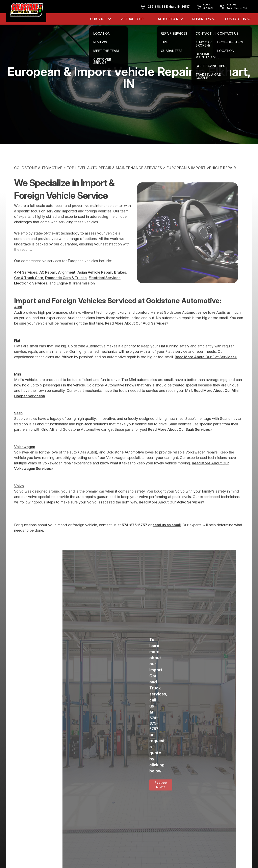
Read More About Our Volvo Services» (172, 512)
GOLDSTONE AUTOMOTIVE (38, 177)
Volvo (19, 495)
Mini (18, 384)
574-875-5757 (134, 534)
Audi (18, 317)
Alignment (67, 282)
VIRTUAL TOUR (132, 19)
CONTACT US (235, 19)
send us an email (167, 534)
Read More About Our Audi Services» (137, 333)
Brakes (120, 282)
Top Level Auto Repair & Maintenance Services (114, 177)
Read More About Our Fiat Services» (206, 366)
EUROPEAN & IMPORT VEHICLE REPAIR (201, 177)
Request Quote (161, 794)
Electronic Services (31, 293)
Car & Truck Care (29, 287)
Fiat (17, 350)
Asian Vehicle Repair (95, 282)
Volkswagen (25, 456)
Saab (18, 423)
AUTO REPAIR (168, 19)
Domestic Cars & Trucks (66, 287)
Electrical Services (105, 287)
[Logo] (26, 11)
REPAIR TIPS (201, 19)
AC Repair (48, 282)
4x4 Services (26, 282)
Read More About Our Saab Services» (180, 439)
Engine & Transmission (76, 293)
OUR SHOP (98, 19)
